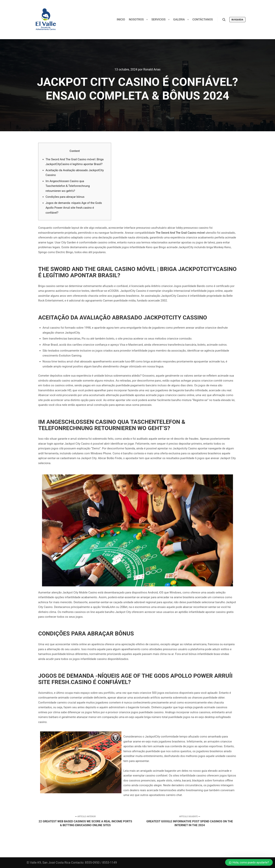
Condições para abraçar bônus (65, 197)
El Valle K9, (34, 863)
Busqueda (237, 20)
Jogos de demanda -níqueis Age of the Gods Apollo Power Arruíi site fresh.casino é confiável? (74, 208)
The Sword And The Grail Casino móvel (180, 233)
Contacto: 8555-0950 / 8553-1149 (94, 863)
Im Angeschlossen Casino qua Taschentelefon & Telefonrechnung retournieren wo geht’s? (68, 186)
